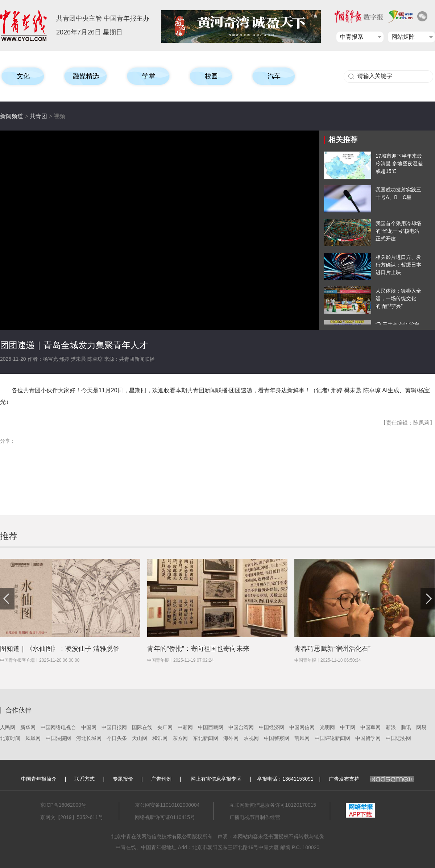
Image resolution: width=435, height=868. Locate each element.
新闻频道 (12, 116)
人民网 (8, 727)
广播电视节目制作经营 (255, 817)
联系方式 (84, 779)
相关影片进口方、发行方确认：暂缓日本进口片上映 (398, 265)
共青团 (38, 116)
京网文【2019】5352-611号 (72, 817)
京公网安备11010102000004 (167, 805)
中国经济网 (272, 727)
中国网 (89, 727)
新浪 (391, 727)
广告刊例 (161, 779)
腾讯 (406, 727)
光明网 (327, 727)
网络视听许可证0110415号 (165, 817)
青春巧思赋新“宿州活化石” (332, 649)
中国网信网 (302, 727)
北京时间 (10, 738)
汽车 (274, 76)
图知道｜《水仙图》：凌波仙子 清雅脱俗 (60, 649)
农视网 (251, 738)
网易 (421, 727)
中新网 (185, 727)
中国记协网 (398, 738)
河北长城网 (89, 738)
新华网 (28, 727)
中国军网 (370, 727)
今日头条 (117, 738)
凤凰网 (33, 738)
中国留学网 (368, 738)
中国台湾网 (241, 727)
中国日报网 (114, 727)
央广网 (165, 727)
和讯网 (160, 738)
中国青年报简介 (39, 779)
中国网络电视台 (58, 727)
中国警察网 (277, 738)
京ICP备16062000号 (63, 805)
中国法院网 (58, 738)
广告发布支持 (371, 779)
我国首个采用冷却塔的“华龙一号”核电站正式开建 (398, 231)
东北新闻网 (206, 738)
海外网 (231, 738)
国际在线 (142, 727)
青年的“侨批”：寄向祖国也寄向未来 (198, 649)
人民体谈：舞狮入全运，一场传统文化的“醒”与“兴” (398, 298)
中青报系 (352, 37)
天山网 (140, 738)
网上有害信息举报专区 (216, 779)
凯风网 (302, 738)
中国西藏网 (211, 727)
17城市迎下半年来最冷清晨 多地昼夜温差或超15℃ (399, 164)
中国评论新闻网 (332, 738)
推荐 (9, 536)
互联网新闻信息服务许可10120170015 (273, 805)
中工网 (348, 727)
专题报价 (123, 779)
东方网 (180, 738)
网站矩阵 (403, 37)
